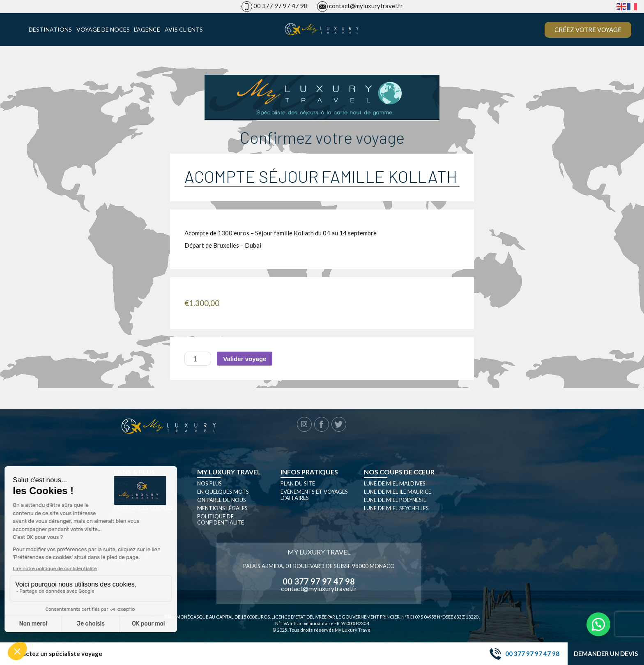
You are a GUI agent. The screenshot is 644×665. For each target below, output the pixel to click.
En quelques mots (223, 492)
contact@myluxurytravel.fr (366, 6)
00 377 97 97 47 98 (281, 6)
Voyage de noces (103, 30)
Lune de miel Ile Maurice (398, 492)
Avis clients (184, 30)
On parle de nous (222, 500)
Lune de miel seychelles (396, 508)
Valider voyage (245, 359)
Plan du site (298, 483)
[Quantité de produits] (198, 359)
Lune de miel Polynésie (395, 500)
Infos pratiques (309, 472)
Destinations (50, 30)
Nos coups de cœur (399, 472)
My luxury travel (229, 472)
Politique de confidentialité (221, 519)
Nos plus (209, 483)
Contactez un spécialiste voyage (55, 654)
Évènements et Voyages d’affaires (314, 495)
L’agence (147, 30)
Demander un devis (606, 653)
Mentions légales (222, 508)
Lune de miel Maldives (395, 483)
